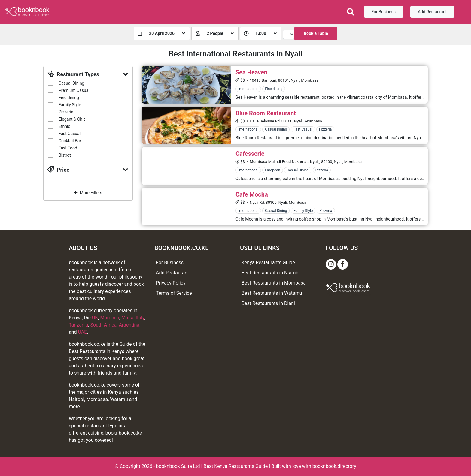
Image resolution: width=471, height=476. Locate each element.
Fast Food (68, 148)
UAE (83, 332)
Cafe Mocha (252, 194)
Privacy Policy (171, 283)
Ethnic (64, 126)
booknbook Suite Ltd (178, 466)
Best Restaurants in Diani (268, 303)
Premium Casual (74, 90)
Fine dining (69, 98)
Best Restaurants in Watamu (272, 293)
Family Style (70, 105)
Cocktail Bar (70, 141)
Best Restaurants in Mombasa (274, 283)
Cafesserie (250, 154)
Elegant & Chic (72, 119)
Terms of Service (174, 293)
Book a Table (316, 33)
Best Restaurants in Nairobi (270, 273)
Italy (140, 318)
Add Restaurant (432, 12)
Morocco (109, 318)
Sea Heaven (251, 72)
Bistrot (65, 155)
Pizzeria (66, 112)
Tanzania (78, 325)
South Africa (103, 325)
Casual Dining (71, 83)
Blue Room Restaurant (266, 113)
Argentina (129, 325)
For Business (384, 12)
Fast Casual (70, 134)
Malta (128, 318)
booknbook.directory (334, 466)
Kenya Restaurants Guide (268, 262)
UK (95, 318)
